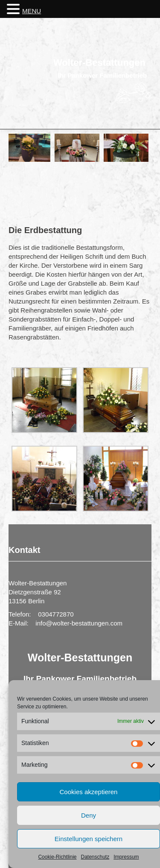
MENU (32, 11)
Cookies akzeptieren (89, 792)
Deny (89, 815)
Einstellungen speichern (89, 839)
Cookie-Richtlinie (57, 857)
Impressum (126, 857)
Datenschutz (95, 857)
